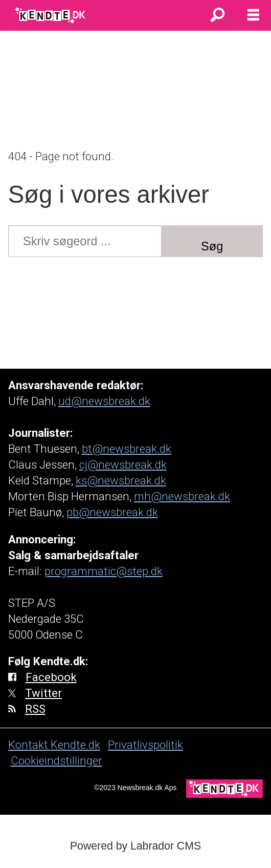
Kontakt (29, 745)
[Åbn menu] (253, 15)
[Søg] (217, 15)
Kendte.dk (75, 745)
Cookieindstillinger (57, 760)
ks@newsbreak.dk (121, 480)
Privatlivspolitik (145, 745)
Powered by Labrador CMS (135, 846)
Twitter (43, 693)
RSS (35, 709)
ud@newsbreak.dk (104, 401)
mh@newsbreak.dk (182, 496)
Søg (212, 246)
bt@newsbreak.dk (127, 449)
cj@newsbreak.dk (123, 464)
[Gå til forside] (51, 15)
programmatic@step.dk (104, 571)
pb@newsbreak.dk (112, 512)
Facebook (51, 677)
